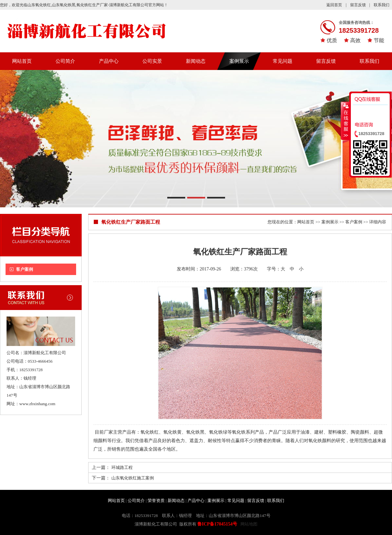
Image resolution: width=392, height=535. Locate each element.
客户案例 (24, 269)
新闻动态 (196, 61)
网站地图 (249, 524)
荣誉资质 (156, 500)
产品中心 (109, 61)
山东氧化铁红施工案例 (133, 478)
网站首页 (22, 61)
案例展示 (239, 61)
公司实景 (152, 61)
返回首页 (334, 5)
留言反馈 (358, 5)
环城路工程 (122, 467)
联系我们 (382, 5)
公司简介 (65, 61)
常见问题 (283, 61)
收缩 (345, 121)
